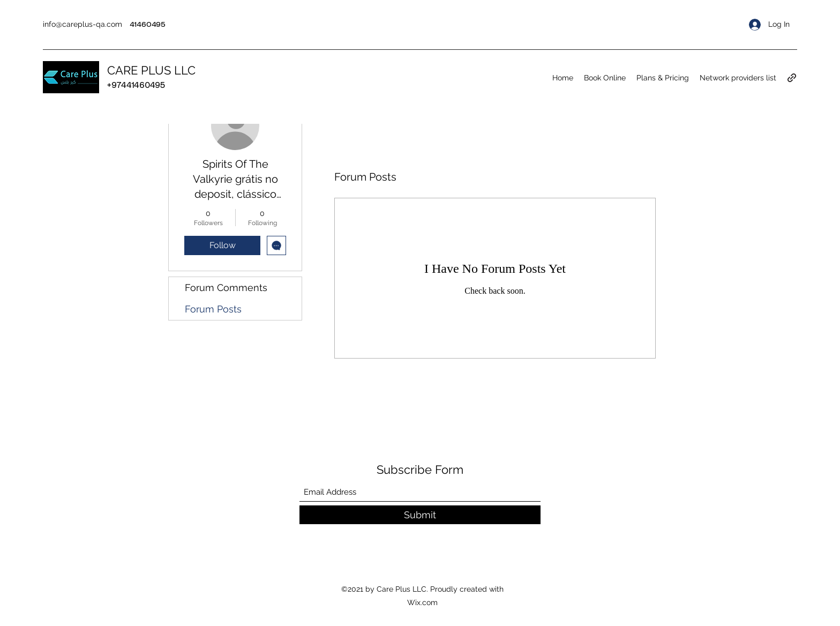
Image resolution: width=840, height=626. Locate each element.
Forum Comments (226, 288)
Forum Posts (213, 309)
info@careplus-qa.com (82, 24)
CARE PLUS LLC (151, 70)
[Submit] (420, 515)
